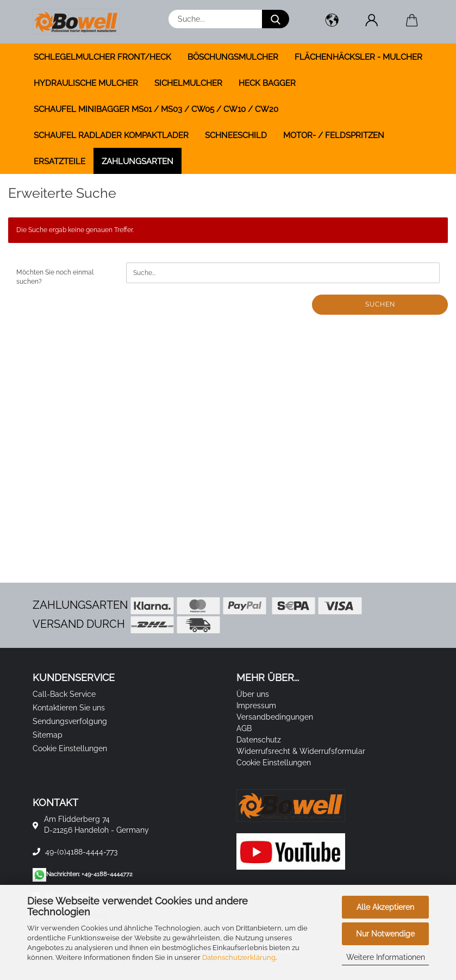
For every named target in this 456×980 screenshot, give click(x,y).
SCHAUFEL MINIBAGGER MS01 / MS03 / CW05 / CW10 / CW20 (156, 109)
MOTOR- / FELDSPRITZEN (334, 135)
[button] (332, 22)
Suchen (380, 304)
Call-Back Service (64, 694)
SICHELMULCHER (188, 83)
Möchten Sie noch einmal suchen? (55, 277)
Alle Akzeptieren (385, 907)
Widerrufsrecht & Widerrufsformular (301, 751)
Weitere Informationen (386, 957)
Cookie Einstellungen (70, 748)
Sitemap (48, 735)
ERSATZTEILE (60, 161)
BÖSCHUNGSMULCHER (233, 57)
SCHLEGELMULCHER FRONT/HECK (102, 57)
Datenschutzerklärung (239, 957)
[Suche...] (276, 19)
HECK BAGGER (267, 83)
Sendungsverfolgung (70, 721)
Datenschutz (259, 740)
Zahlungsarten (138, 161)
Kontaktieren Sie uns (69, 708)
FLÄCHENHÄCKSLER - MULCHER (358, 57)
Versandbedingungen (275, 717)
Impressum (256, 706)
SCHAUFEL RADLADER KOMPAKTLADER (111, 135)
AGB (244, 728)
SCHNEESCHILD (236, 135)
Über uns (253, 694)
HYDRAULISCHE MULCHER (86, 83)
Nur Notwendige (385, 934)
